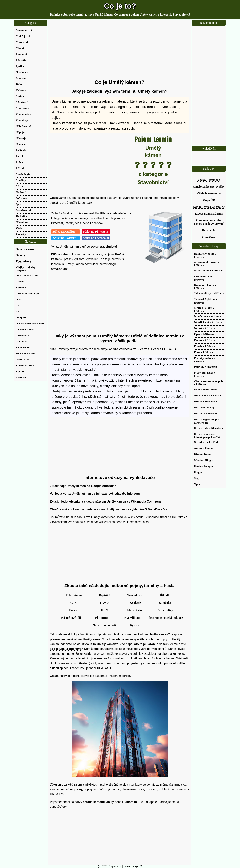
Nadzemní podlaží (104, 625)
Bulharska (129, 802)
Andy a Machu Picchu (208, 395)
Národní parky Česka (207, 442)
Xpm (197, 484)
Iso (18, 311)
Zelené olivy (165, 610)
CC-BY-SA (169, 349)
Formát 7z (209, 230)
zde (147, 349)
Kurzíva (74, 610)
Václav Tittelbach (209, 180)
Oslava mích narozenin (30, 323)
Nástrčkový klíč (71, 618)
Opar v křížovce (204, 334)
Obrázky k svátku (27, 275)
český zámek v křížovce (208, 270)
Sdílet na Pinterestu (96, 232)
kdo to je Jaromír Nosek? (151, 644)
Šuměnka (165, 603)
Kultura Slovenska (205, 401)
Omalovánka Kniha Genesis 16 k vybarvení (209, 222)
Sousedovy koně (25, 353)
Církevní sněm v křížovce (204, 278)
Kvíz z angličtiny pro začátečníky (207, 421)
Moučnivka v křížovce (207, 316)
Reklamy (21, 341)
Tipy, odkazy (24, 261)
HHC (104, 610)
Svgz (197, 478)
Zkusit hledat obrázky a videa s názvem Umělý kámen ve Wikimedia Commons (106, 501)
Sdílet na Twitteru (66, 238)
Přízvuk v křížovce (205, 367)
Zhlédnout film (25, 365)
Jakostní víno (135, 610)
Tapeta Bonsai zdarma (209, 214)
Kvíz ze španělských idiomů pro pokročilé (207, 435)
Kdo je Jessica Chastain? (209, 207)
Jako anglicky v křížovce (209, 293)
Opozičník (209, 237)
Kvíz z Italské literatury (209, 428)
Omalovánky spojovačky (209, 187)
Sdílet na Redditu (66, 232)
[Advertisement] (120, 50)
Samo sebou (23, 347)
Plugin (198, 472)
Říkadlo (165, 595)
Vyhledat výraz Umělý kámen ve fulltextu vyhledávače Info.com (95, 494)
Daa (18, 299)
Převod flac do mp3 (28, 293)
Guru (74, 603)
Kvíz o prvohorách (205, 413)
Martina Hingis (203, 460)
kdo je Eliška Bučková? (67, 649)
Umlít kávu (23, 359)
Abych (20, 281)
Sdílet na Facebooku (96, 238)
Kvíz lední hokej (204, 407)
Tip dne (20, 371)
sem (65, 807)
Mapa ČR (209, 200)
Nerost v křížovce (205, 328)
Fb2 (18, 305)
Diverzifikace (132, 618)
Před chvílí (22, 335)
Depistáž (104, 595)
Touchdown (135, 595)
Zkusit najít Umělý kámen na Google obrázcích (83, 486)
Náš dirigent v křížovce (208, 322)
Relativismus (74, 595)
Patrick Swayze (203, 466)
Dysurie (135, 625)
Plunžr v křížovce (205, 346)
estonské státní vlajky (98, 802)
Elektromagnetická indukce (165, 618)
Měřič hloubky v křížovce (204, 309)
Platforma (102, 618)
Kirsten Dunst (203, 454)
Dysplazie (135, 603)
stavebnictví (108, 247)
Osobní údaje (131, 866)
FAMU (104, 603)
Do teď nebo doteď (206, 389)
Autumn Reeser (204, 448)
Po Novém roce (25, 329)
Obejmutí (22, 317)
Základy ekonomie (209, 193)
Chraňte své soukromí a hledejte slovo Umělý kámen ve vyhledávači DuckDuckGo (108, 509)
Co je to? (120, 6)
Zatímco (21, 287)
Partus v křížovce (205, 340)
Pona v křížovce (204, 352)
